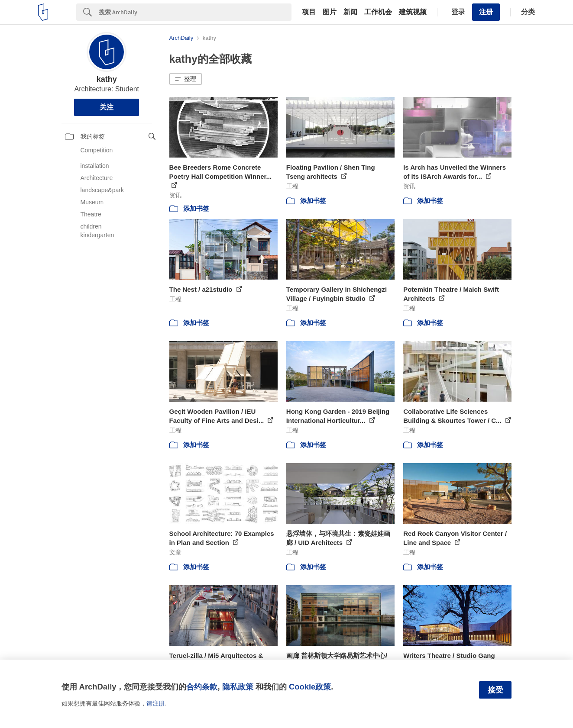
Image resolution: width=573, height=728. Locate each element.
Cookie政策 (310, 687)
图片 (330, 12)
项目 (309, 12)
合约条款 (202, 687)
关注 (107, 107)
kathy (107, 79)
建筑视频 (413, 12)
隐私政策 (238, 687)
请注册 (155, 703)
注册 (486, 12)
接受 (495, 690)
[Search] (195, 12)
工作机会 (378, 12)
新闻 (350, 12)
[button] (186, 79)
